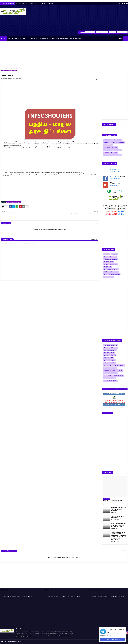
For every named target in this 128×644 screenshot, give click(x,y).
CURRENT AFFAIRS (90, 32)
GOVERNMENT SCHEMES (111, 259)
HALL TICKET (108, 150)
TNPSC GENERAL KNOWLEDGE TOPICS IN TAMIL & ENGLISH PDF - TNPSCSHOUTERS (118, 525)
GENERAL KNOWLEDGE (102, 32)
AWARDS (107, 254)
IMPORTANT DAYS (109, 262)
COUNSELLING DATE (119, 142)
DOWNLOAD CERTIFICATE (111, 147)
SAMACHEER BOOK (122, 32)
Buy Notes (44, 3)
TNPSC (10, 38)
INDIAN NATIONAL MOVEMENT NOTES (114, 376)
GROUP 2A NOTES (120, 365)
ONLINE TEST (113, 32)
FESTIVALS (115, 254)
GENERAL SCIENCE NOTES (111, 345)
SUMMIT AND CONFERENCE (112, 269)
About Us (18, 3)
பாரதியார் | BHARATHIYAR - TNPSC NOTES (118, 517)
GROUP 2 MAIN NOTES (110, 363)
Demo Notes (51, 3)
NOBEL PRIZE (108, 267)
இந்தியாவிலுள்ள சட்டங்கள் (112, 272)
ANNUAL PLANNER (117, 140)
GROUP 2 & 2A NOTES (110, 360)
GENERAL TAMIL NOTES (111, 350)
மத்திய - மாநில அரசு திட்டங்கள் (60, 38)
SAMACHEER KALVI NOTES (111, 381)
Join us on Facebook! (115, 178)
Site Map (31, 3)
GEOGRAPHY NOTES (110, 353)
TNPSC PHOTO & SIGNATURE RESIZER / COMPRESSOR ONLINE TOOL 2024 (113, 501)
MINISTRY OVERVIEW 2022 (111, 264)
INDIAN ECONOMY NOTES (111, 373)
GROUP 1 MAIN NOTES (110, 355)
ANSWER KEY (108, 142)
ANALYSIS (107, 140)
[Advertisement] (98, 18)
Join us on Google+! (115, 185)
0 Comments (95, 239)
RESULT (107, 153)
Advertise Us (37, 3)
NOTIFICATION (118, 150)
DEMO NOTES (34, 38)
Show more (95, 223)
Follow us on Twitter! (115, 171)
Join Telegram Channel (113, 639)
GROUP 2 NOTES (109, 365)
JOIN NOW (121, 212)
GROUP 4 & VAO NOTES (111, 368)
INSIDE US (17, 38)
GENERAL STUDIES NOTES (111, 348)
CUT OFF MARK (109, 145)
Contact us (24, 3)
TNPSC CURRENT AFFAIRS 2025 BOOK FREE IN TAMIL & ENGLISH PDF (118, 509)
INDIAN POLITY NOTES (110, 378)
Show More (124, 551)
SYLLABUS (114, 153)
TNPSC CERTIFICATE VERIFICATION (113, 155)
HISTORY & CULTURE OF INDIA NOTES (114, 370)
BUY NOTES (26, 38)
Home (5, 38)
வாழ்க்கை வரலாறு (109, 277)
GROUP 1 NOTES (109, 358)
